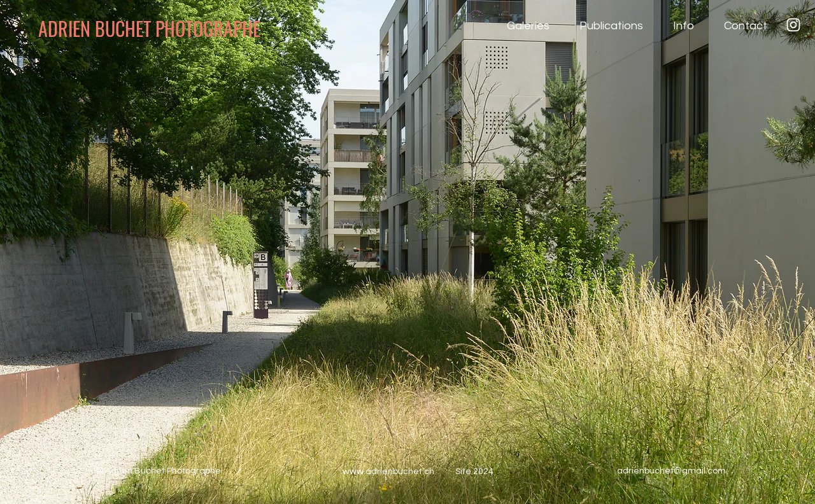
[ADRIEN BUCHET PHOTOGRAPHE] (168, 28)
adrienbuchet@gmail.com (671, 471)
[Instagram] (793, 25)
